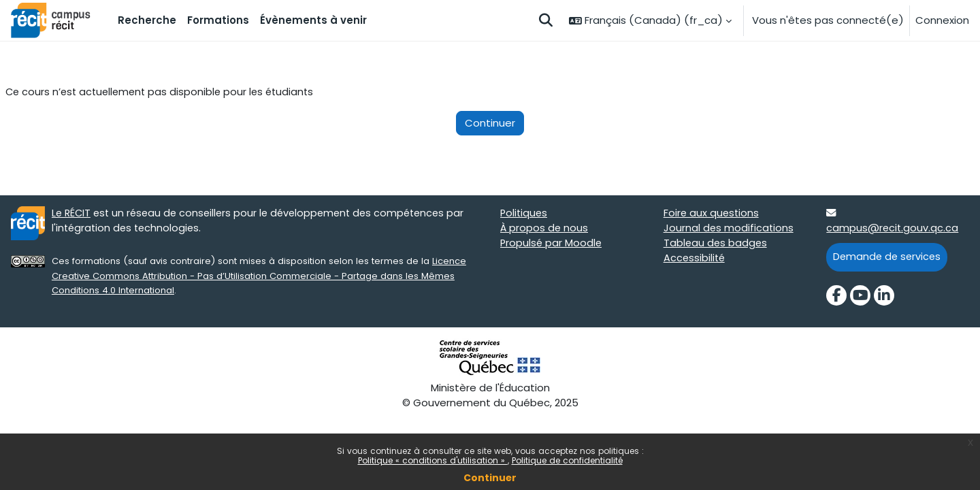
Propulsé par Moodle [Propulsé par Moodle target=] (552, 245)
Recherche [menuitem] (147, 20)
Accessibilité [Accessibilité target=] (695, 260)
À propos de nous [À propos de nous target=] (545, 230)
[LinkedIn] (884, 297)
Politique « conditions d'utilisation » (433, 460)
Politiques (525, 214)
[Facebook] (836, 297)
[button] (546, 20)
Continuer (490, 478)
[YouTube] (860, 297)
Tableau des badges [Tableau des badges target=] (716, 245)
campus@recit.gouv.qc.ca (893, 230)
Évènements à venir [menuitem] (313, 20)
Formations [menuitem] (218, 20)
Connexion (942, 20)
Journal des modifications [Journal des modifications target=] (729, 230)
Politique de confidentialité (567, 460)
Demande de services (888, 258)
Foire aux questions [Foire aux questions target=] (712, 214)
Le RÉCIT (72, 214)
